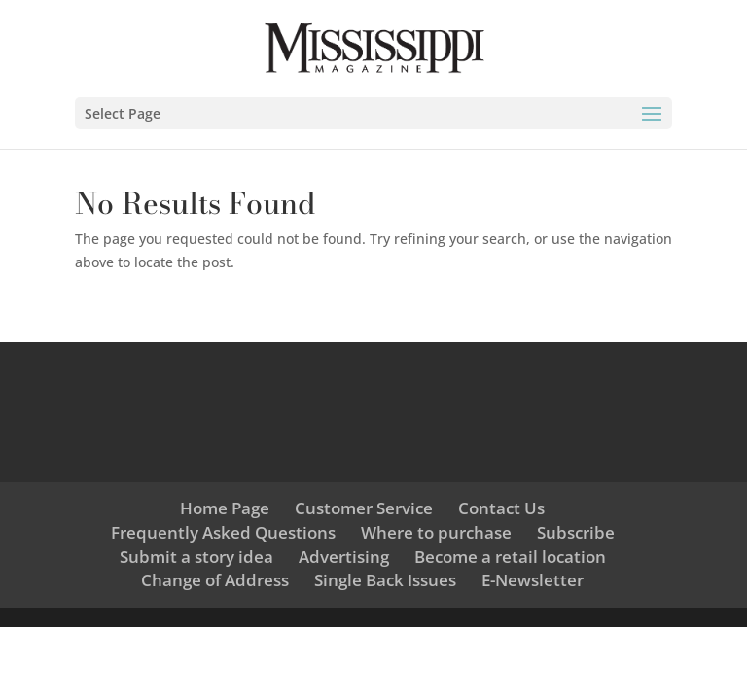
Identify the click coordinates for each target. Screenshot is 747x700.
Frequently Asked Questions (223, 532)
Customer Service (364, 508)
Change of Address (215, 580)
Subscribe (576, 532)
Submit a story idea (196, 557)
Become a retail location (510, 557)
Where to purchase (436, 532)
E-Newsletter (533, 580)
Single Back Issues (385, 580)
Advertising (344, 557)
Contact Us (501, 508)
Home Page (225, 508)
